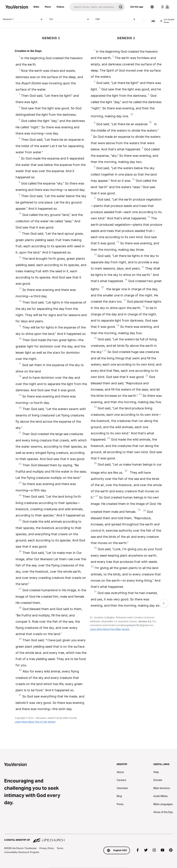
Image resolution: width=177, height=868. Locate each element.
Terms (60, 848)
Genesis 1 (23, 19)
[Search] (93, 7)
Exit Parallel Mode (167, 21)
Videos (60, 7)
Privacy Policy (47, 848)
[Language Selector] (152, 7)
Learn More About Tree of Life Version (35, 722)
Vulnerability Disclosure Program (22, 852)
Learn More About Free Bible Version (110, 629)
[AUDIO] (143, 21)
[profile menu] (165, 7)
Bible (36, 7)
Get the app (137, 7)
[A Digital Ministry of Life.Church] (88, 838)
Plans (48, 7)
